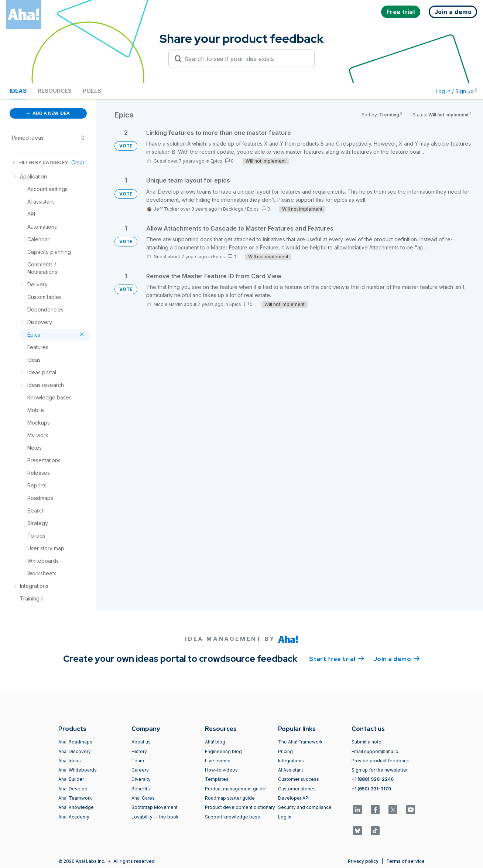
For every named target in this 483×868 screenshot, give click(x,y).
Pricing (285, 751)
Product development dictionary (240, 807)
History (139, 751)
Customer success (299, 779)
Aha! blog (215, 742)
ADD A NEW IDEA (48, 113)
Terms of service (405, 861)
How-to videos (221, 770)
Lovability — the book (155, 817)
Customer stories (297, 789)
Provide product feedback (380, 761)
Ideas (18, 91)
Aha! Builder (71, 779)
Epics (216, 161)
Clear (78, 162)
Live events (218, 761)
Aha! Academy (74, 817)
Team (138, 761)
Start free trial (337, 658)
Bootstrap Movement (155, 807)
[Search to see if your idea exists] (245, 59)
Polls (92, 91)
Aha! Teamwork (75, 798)
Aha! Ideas (70, 761)
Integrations (291, 761)
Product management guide (235, 789)
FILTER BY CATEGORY (40, 162)
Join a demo (397, 658)
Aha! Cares (143, 798)
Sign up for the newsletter (380, 770)
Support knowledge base (233, 817)
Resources (55, 91)
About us (141, 742)
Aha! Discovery (75, 751)
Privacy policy (363, 861)
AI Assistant (291, 770)
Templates (217, 779)
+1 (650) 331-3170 (371, 789)
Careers (140, 770)
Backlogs (233, 209)
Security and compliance (305, 807)
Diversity (141, 779)
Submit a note (366, 742)
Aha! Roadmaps (75, 742)
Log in (285, 817)
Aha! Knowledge (76, 807)
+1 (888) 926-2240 (373, 779)
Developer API (294, 798)
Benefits (141, 789)
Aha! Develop (73, 789)
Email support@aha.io (375, 751)
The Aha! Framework (300, 742)
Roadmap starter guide (230, 798)
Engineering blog (223, 751)
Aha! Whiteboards (78, 770)
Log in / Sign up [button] (456, 91)
